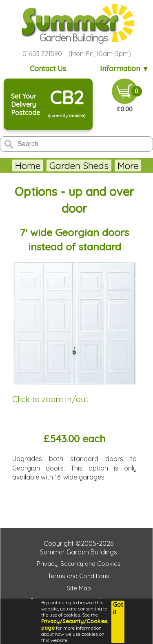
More (128, 166)
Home (28, 166)
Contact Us (48, 69)
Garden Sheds (79, 166)
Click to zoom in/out (50, 399)
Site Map (79, 588)
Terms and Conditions (79, 576)
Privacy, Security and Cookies (79, 564)
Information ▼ (125, 69)
